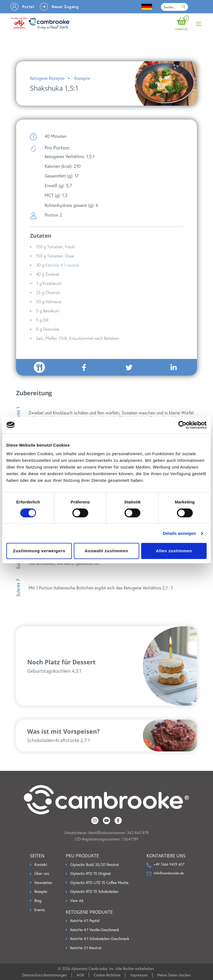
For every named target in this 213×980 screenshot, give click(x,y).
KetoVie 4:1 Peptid (85, 921)
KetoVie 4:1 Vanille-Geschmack (95, 930)
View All (77, 901)
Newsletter (43, 883)
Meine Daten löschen (174, 975)
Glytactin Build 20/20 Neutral (94, 865)
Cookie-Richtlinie (107, 975)
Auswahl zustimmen (107, 551)
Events (40, 910)
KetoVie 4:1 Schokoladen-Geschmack (100, 939)
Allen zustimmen (174, 551)
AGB (80, 975)
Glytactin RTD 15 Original (90, 874)
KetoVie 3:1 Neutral (86, 948)
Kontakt (41, 865)
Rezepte (41, 892)
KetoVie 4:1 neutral (62, 265)
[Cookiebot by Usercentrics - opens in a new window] (182, 425)
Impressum (139, 975)
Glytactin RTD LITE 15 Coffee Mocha (99, 883)
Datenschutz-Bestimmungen (45, 975)
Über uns (42, 874)
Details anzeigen (179, 533)
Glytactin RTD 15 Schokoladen (94, 892)
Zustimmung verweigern (39, 551)
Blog (38, 901)
